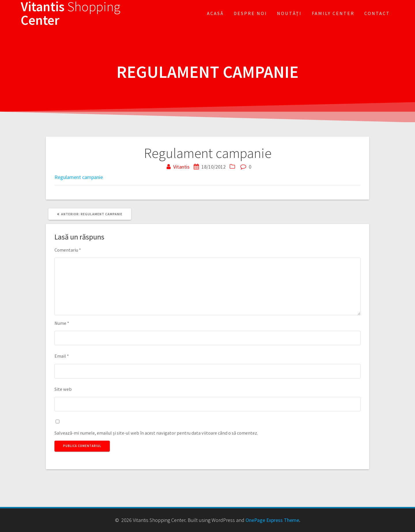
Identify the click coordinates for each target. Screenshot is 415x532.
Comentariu (68, 250)
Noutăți (289, 13)
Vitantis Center (71, 14)
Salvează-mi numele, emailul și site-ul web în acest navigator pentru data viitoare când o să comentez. (156, 433)
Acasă (215, 13)
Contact (377, 13)
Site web (63, 389)
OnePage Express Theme (272, 520)
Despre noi (250, 13)
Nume (62, 323)
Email (62, 356)
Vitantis (181, 167)
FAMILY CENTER (333, 13)
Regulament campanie (79, 177)
